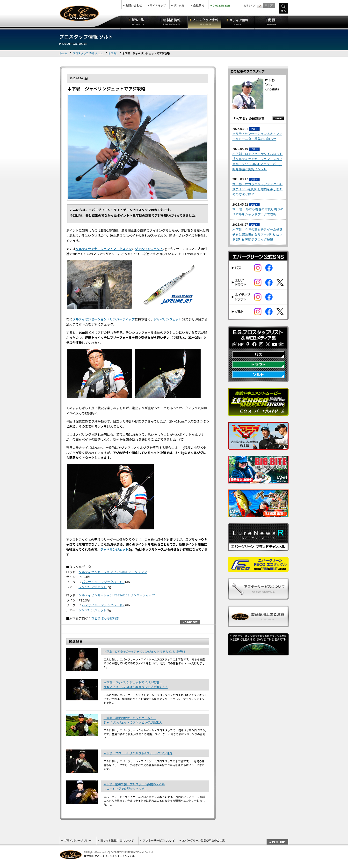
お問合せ (134, 4)
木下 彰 (113, 53)
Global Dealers (221, 4)
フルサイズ (272, 5)
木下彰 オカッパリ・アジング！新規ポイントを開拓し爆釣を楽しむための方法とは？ (258, 189)
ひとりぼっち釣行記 (105, 618)
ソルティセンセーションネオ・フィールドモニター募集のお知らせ (257, 136)
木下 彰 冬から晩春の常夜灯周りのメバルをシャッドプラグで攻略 (258, 212)
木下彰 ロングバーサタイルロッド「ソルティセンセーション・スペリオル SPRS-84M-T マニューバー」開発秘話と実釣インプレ (258, 161)
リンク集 (179, 4)
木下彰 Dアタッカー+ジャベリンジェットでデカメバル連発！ (145, 651)
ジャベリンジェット (149, 249)
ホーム (63, 53)
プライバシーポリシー (78, 841)
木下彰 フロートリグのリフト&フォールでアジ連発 (138, 753)
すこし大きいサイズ (266, 5)
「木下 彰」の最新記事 (249, 118)
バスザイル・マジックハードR (103, 582)
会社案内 (199, 4)
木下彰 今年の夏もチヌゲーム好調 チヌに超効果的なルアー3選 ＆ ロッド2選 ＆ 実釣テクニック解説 (258, 234)
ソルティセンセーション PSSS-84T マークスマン (113, 572)
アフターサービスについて (158, 841)
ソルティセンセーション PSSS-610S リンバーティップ (117, 595)
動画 (272, 22)
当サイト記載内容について (117, 841)
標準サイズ (260, 5)
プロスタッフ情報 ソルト (88, 53)
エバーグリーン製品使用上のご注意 (202, 841)
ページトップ (190, 622)
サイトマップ (158, 4)
